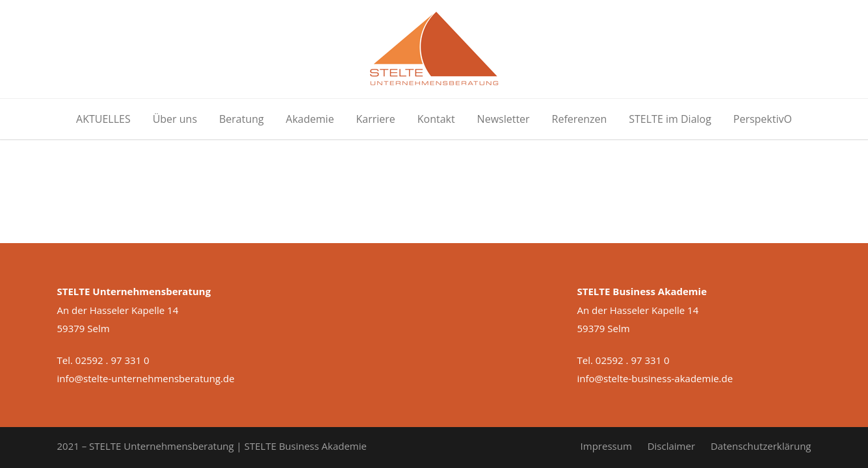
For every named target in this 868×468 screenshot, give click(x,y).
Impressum (606, 446)
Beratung (242, 119)
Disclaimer (671, 446)
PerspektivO (763, 119)
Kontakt (436, 119)
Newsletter (504, 119)
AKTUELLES (103, 119)
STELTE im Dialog (670, 119)
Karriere (376, 119)
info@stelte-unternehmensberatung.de (146, 378)
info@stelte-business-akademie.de (655, 378)
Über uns (175, 119)
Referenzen (580, 119)
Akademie (310, 119)
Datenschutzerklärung (761, 446)
